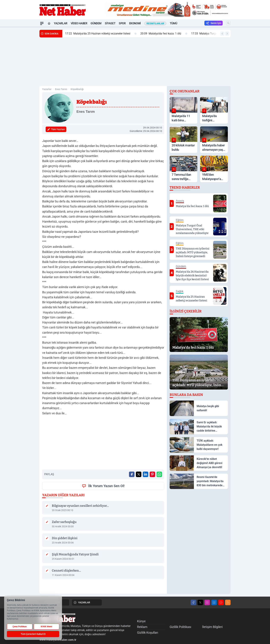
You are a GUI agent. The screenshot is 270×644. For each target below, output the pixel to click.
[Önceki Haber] (222, 34)
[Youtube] (221, 602)
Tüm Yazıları (56, 129)
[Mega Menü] (42, 23)
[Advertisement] (23, 79)
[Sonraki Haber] (227, 34)
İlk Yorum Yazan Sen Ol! (103, 486)
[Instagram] (207, 602)
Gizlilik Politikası (180, 627)
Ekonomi (135, 23)
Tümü (173, 23)
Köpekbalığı (77, 89)
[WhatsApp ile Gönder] (159, 474)
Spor (122, 23)
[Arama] (228, 23)
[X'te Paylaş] (139, 474)
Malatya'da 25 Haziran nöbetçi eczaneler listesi (101, 34)
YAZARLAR (82, 602)
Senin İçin (214, 23)
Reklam (142, 627)
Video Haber (79, 23)
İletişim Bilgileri (212, 627)
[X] (200, 602)
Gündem (96, 23)
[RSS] (228, 602)
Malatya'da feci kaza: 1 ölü (164, 34)
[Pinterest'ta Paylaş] (152, 474)
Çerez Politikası (20, 627)
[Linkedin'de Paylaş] (146, 474)
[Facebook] (193, 602)
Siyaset (110, 23)
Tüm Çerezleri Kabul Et (33, 634)
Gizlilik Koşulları (148, 633)
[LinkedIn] (214, 602)
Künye (141, 621)
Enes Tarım (61, 89)
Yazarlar (61, 23)
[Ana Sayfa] (49, 23)
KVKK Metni (46, 627)
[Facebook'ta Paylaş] (132, 474)
